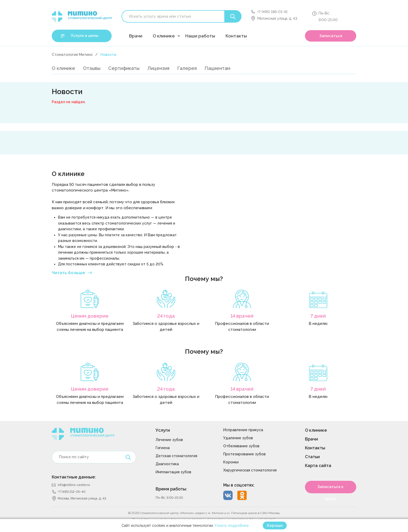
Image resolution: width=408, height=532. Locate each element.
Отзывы (92, 68)
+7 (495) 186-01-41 (272, 12)
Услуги (163, 430)
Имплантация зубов (173, 472)
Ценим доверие (90, 316)
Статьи (312, 457)
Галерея (187, 68)
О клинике (164, 36)
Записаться (331, 36)
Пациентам (217, 68)
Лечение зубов (169, 440)
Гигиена (163, 448)
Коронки (231, 462)
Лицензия (158, 68)
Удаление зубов (238, 438)
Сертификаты (124, 68)
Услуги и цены (85, 36)
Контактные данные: (74, 477)
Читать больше (68, 273)
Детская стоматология (176, 456)
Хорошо (275, 526)
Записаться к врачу (330, 489)
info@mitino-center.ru (74, 485)
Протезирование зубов (244, 454)
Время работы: (171, 489)
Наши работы (200, 36)
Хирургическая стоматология (250, 470)
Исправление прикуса (243, 430)
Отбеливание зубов (241, 446)
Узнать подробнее (232, 526)
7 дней (318, 316)
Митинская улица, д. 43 (277, 18)
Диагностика (167, 464)
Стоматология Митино (72, 55)
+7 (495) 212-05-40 (72, 492)
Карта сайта (318, 466)
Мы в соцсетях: (239, 485)
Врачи (136, 36)
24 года (166, 316)
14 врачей (242, 316)
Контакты (236, 36)
